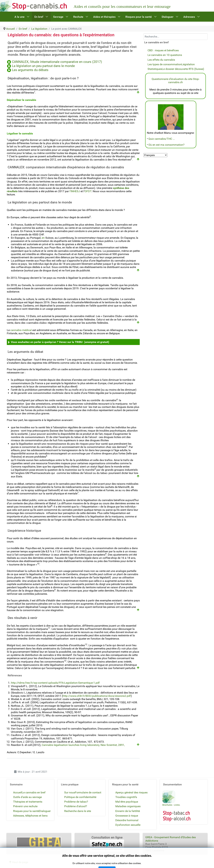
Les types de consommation (165, 64)
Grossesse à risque (127, 816)
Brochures (167, 805)
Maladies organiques (128, 806)
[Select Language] (155, 155)
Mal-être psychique (127, 802)
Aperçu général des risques (131, 792)
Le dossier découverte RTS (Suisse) (183, 69)
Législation (188, 64)
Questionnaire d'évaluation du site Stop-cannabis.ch (175, 81)
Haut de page (19, 862)
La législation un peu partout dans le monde (43, 66)
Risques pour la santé (26, 811)
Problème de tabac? (76, 802)
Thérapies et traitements (28, 802)
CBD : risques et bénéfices (163, 50)
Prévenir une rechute (25, 806)
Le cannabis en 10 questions (165, 55)
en (48, 238)
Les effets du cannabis (161, 60)
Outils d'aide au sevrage (27, 797)
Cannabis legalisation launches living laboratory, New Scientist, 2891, (84, 745)
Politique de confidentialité (80, 797)
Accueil (17, 792)
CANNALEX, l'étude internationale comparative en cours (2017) (57, 62)
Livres (177, 805)
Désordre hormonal (127, 820)
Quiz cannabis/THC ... (162, 139)
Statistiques (155, 69)
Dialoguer (45, 811)
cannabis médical (21, 330)
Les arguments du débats (30, 70)
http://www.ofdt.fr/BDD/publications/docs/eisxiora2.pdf (97, 696)
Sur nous (70, 792)
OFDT (88, 191)
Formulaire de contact (88, 792)
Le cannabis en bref (34, 792)
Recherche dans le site (78, 811)
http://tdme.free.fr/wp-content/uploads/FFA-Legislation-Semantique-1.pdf (55, 683)
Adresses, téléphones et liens (30, 816)
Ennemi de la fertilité (128, 811)
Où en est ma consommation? (166, 145)
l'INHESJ (75, 191)
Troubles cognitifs (126, 797)
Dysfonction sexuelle (128, 825)
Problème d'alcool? (76, 806)
